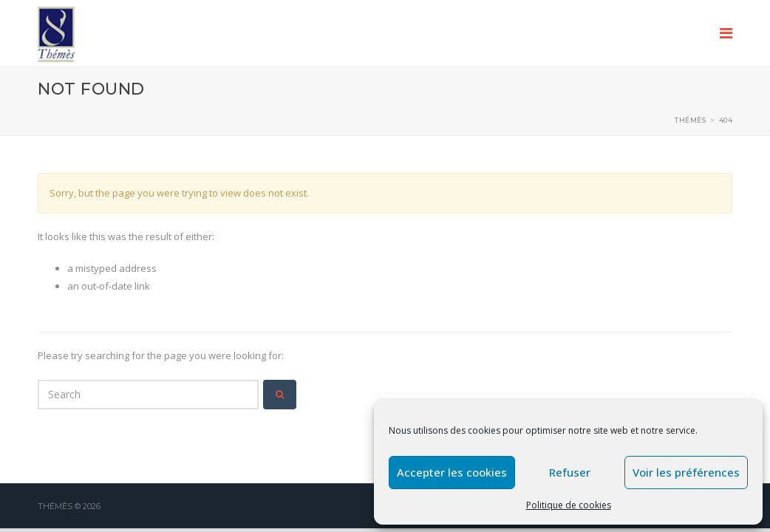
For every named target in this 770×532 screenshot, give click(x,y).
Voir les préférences (686, 472)
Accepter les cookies (452, 472)
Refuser (570, 472)
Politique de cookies (569, 505)
